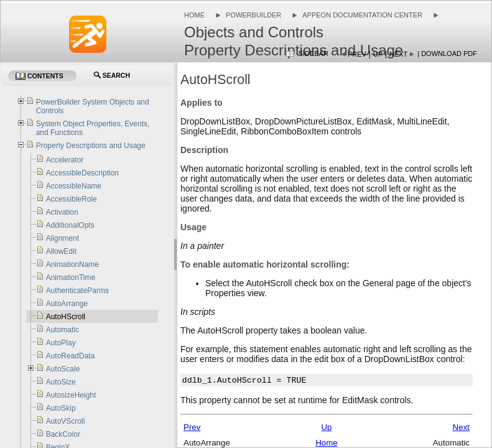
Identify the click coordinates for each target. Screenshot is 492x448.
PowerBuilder (253, 15)
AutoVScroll (66, 421)
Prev (357, 54)
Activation (62, 212)
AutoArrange (67, 304)
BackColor (63, 434)
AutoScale (63, 369)
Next (398, 54)
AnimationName (72, 264)
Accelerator (65, 160)
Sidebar (313, 54)
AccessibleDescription (82, 173)
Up (378, 54)
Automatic (63, 330)
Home (194, 15)
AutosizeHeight (71, 395)
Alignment (63, 238)
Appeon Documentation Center (362, 15)
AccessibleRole (72, 199)
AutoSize (61, 382)
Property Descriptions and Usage (91, 146)
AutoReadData (71, 356)
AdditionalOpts (70, 225)
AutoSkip (61, 408)
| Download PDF (447, 54)
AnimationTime (71, 278)
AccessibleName (74, 186)
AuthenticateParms (77, 291)
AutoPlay (61, 343)
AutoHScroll (66, 317)
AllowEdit (61, 251)
